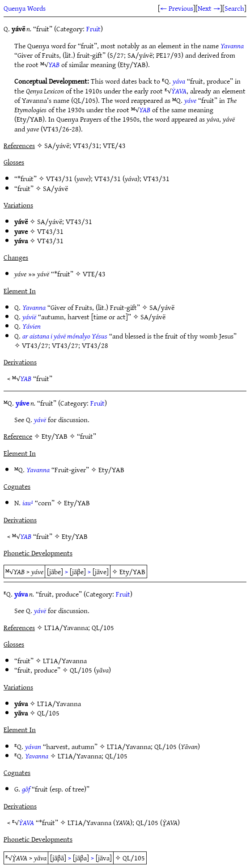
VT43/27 (35, 345)
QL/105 (81, 670)
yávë (40, 419)
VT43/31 (59, 178)
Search (234, 8)
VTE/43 (94, 274)
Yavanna (232, 46)
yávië (29, 317)
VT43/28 (95, 345)
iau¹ (28, 503)
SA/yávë (55, 188)
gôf (26, 789)
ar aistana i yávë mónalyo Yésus (65, 336)
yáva (179, 81)
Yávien (32, 326)
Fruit (93, 29)
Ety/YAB (111, 470)
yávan (33, 746)
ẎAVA (179, 91)
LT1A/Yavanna (65, 661)
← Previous (177, 8)
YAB (54, 64)
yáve (190, 100)
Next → (209, 8)
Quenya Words (25, 8)
